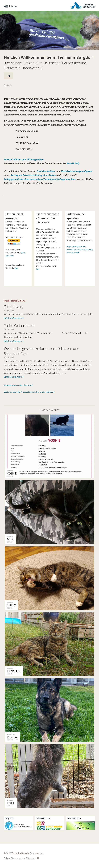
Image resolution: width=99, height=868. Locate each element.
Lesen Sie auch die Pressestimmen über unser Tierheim (29, 392)
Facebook (33, 858)
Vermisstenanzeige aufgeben (77, 171)
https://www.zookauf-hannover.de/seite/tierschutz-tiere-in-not (80, 250)
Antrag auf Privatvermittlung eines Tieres (33, 175)
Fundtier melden (45, 171)
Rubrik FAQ (73, 163)
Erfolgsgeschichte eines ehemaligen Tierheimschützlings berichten (40, 179)
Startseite (8, 85)
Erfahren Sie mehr (14, 318)
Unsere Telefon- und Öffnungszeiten (24, 159)
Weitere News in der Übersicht (18, 385)
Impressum (38, 853)
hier (38, 269)
